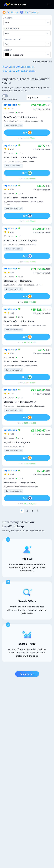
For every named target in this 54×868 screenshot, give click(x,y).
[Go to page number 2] (27, 511)
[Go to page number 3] (32, 511)
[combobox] (5, 33)
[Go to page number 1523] (38, 511)
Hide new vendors (10, 99)
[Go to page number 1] (22, 511)
